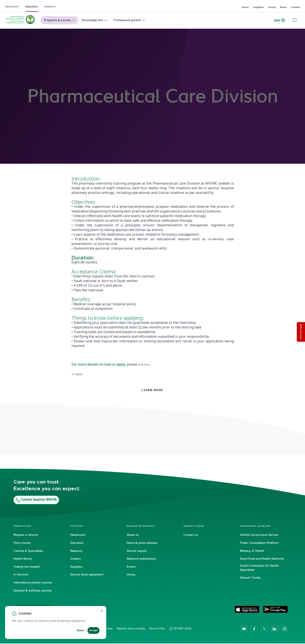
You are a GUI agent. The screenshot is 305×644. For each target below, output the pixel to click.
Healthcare (12, 7)
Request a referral (26, 535)
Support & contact (194, 526)
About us (133, 535)
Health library (23, 559)
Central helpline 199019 (36, 500)
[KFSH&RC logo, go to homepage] (20, 24)
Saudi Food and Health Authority (262, 559)
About (245, 7)
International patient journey (33, 583)
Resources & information (140, 526)
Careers (295, 7)
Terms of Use (157, 629)
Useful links (77, 526)
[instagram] (285, 629)
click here (144, 365)
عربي (280, 20)
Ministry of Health (252, 551)
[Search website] (295, 20)
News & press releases (142, 543)
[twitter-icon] (264, 629)
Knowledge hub (95, 20)
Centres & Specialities (28, 551)
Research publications (141, 559)
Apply (153, 96)
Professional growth (130, 20)
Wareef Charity (250, 578)
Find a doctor (22, 543)
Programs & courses (60, 20)
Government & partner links (255, 526)
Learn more (152, 390)
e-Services (21, 575)
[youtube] (244, 629)
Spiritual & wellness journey (33, 591)
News (283, 7)
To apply (77, 374)
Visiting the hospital (27, 567)
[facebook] (254, 629)
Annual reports (137, 551)
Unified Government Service (259, 535)
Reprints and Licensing (131, 629)
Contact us (191, 535)
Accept (93, 630)
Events (131, 567)
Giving (272, 7)
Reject (80, 630)
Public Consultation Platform (259, 543)
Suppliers (258, 7)
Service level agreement (87, 575)
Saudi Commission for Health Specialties (259, 568)
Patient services (22, 526)
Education (32, 7)
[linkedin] (274, 629)
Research (50, 7)
